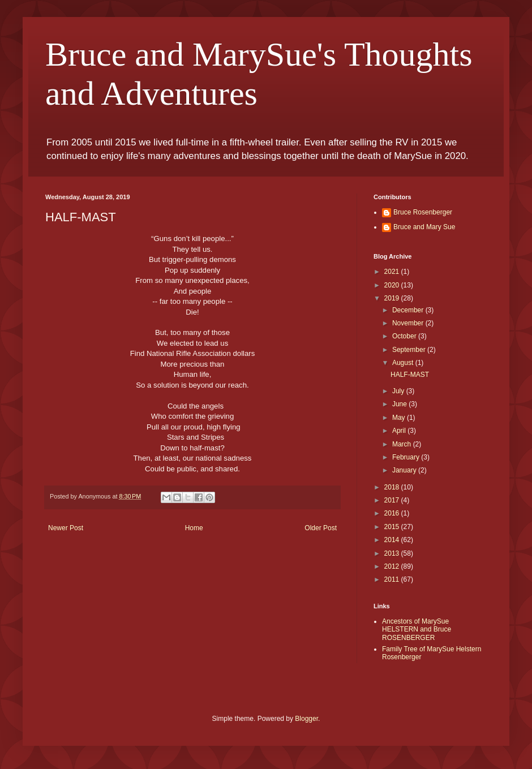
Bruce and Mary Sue (424, 227)
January (405, 470)
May (400, 418)
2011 (393, 579)
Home (194, 528)
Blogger (306, 719)
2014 (393, 540)
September (410, 350)
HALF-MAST (410, 375)
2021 (393, 272)
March (403, 444)
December (409, 310)
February (407, 457)
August (404, 363)
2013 (393, 553)
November (409, 323)
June (400, 404)
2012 (393, 566)
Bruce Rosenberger (423, 212)
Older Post (321, 528)
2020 (393, 285)
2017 (393, 500)
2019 (393, 298)
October (405, 336)
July (399, 391)
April (400, 431)
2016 (393, 513)
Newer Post (66, 528)
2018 (393, 487)
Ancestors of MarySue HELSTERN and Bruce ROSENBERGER (417, 630)
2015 (393, 527)
